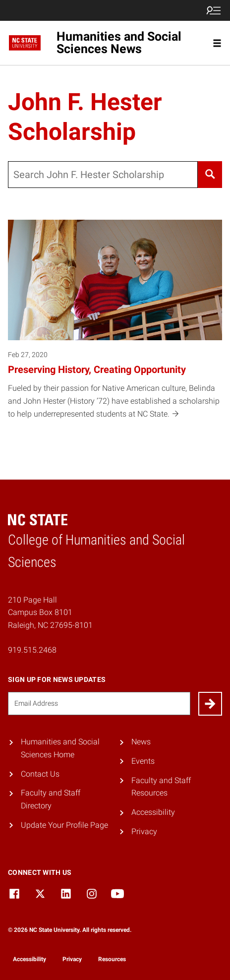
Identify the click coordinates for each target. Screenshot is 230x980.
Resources (112, 959)
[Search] (210, 175)
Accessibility (153, 812)
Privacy (144, 831)
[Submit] (210, 704)
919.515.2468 (32, 650)
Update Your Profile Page (64, 825)
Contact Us (40, 774)
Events (143, 761)
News (141, 742)
